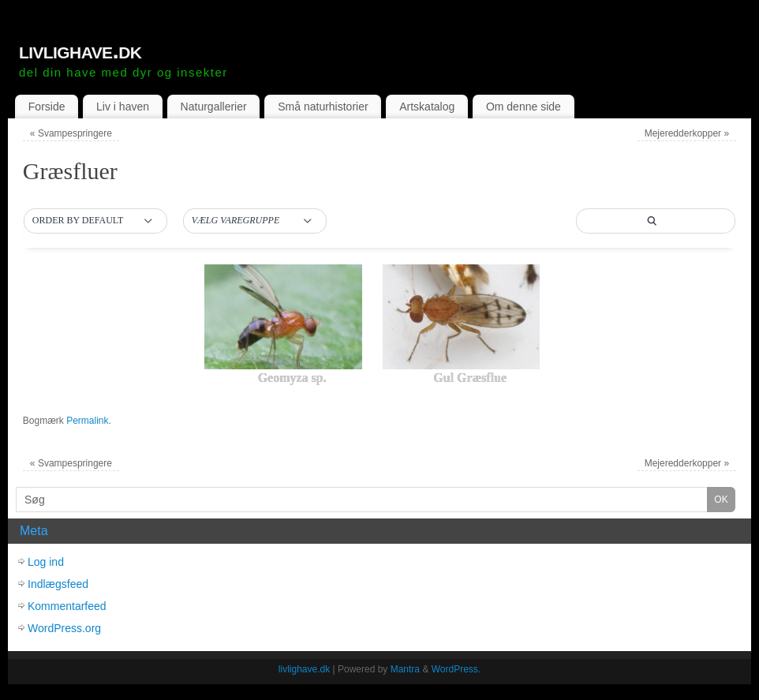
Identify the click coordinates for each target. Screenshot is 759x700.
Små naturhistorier (323, 107)
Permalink (87, 421)
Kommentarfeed (67, 606)
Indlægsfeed (58, 584)
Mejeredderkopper (687, 133)
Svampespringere (71, 133)
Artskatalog (427, 107)
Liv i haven (123, 107)
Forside (47, 107)
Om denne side (523, 107)
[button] (95, 221)
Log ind (46, 562)
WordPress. (456, 669)
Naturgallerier (214, 107)
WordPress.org (64, 628)
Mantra (405, 669)
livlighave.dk (80, 51)
